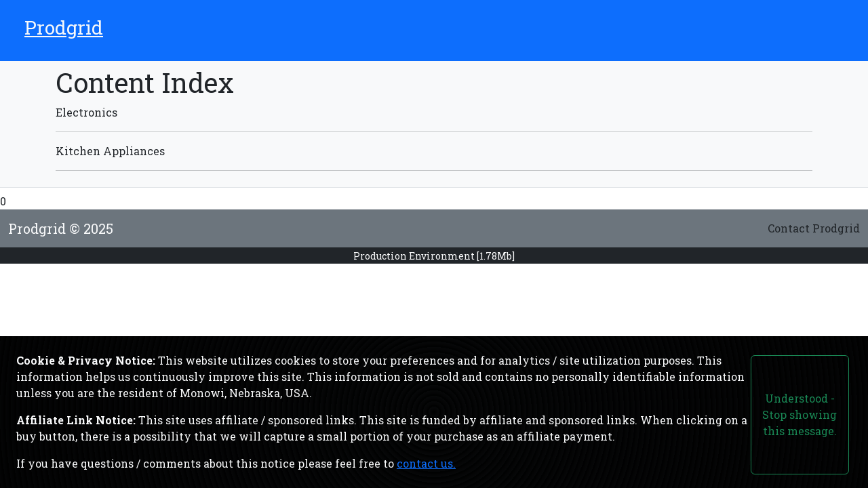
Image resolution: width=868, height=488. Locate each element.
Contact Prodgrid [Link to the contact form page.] (814, 228)
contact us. (426, 463)
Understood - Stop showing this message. (800, 414)
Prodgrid (64, 27)
